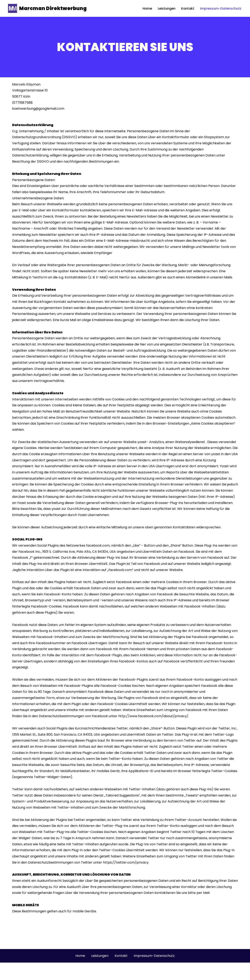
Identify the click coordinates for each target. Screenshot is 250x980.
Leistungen (166, 9)
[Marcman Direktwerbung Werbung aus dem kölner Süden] (47, 8)
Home (146, 9)
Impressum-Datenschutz (221, 9)
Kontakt (187, 9)
